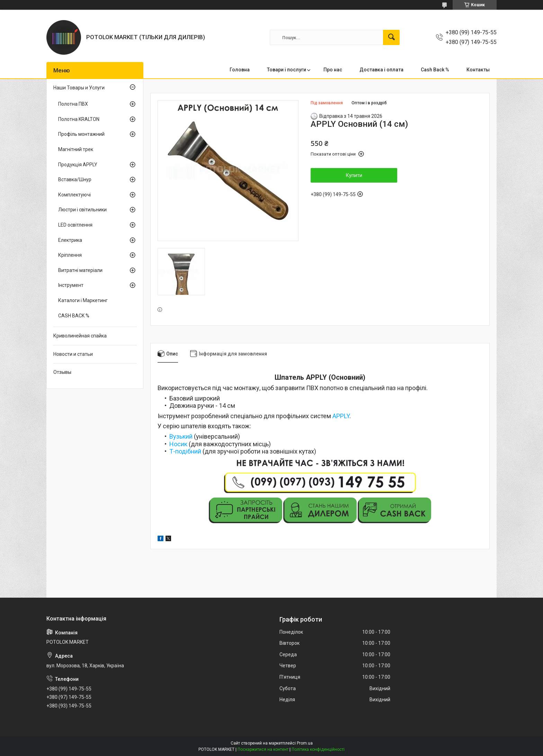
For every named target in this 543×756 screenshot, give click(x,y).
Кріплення (70, 255)
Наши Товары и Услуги (79, 88)
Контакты (478, 70)
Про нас (333, 70)
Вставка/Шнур (75, 179)
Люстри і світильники (82, 210)
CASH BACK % (74, 316)
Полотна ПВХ (73, 104)
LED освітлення (75, 225)
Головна (240, 70)
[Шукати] (391, 37)
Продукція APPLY (78, 165)
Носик (178, 444)
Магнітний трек (76, 149)
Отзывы (62, 372)
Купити (354, 175)
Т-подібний (185, 451)
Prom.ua (305, 743)
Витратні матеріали (80, 270)
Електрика (70, 240)
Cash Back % (435, 70)
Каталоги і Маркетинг (83, 300)
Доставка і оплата (381, 70)
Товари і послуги (287, 70)
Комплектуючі (74, 195)
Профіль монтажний (81, 134)
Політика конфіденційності (318, 749)
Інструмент (71, 285)
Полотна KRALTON (79, 119)
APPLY (341, 416)
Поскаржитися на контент (263, 749)
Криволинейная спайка (80, 336)
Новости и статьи (73, 354)
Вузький (181, 436)
